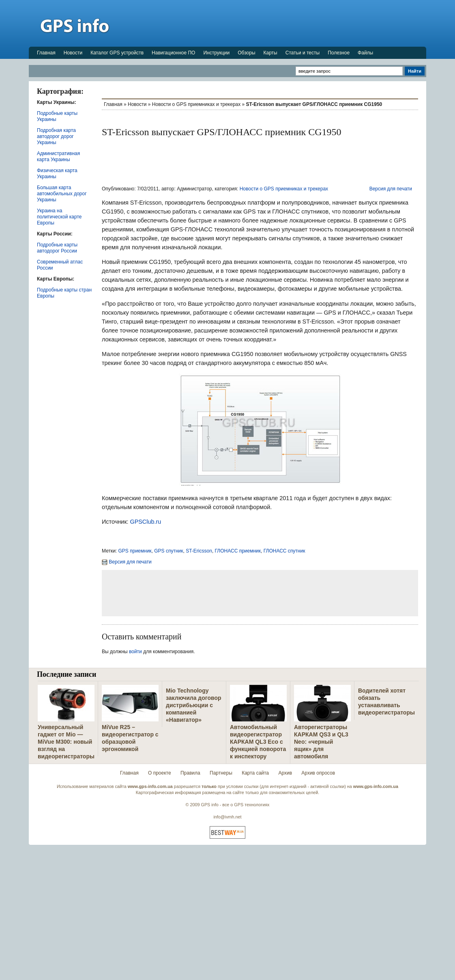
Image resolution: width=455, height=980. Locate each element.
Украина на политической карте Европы (59, 217)
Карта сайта (255, 773)
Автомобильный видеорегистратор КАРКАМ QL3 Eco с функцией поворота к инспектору (258, 742)
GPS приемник (135, 551)
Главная (46, 53)
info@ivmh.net (227, 817)
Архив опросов (318, 773)
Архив (285, 773)
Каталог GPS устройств (117, 53)
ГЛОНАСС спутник (284, 551)
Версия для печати (391, 189)
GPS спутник (168, 551)
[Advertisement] (279, 23)
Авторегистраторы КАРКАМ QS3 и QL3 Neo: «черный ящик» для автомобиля (321, 742)
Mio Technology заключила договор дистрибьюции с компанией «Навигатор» (194, 705)
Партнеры (221, 773)
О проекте (160, 773)
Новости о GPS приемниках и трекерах (196, 104)
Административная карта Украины (58, 156)
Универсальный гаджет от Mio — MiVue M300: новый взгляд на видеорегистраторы (66, 742)
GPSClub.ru (145, 522)
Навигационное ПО (173, 53)
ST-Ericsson (199, 551)
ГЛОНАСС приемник (238, 551)
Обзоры (246, 53)
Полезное (339, 53)
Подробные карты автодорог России (57, 248)
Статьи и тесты (303, 53)
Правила (190, 773)
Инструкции (216, 53)
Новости (73, 53)
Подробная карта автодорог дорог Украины (56, 136)
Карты (270, 53)
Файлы (365, 53)
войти (135, 652)
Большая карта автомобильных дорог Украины (62, 194)
